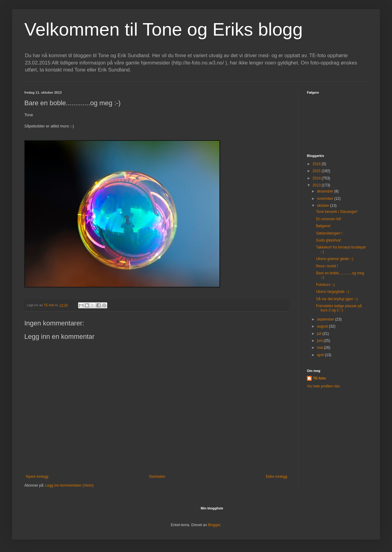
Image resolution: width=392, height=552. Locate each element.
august (323, 326)
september (326, 319)
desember (326, 191)
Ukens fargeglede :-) (333, 292)
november (326, 199)
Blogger (214, 525)
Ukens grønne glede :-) (335, 259)
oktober (323, 206)
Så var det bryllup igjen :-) (337, 299)
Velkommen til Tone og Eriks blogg (163, 29)
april (321, 355)
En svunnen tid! (329, 219)
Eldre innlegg (277, 477)
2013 (317, 185)
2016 (317, 164)
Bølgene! (323, 226)
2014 (317, 178)
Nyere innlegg (37, 477)
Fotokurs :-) (325, 285)
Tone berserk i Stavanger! (337, 212)
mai (320, 348)
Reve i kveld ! (327, 266)
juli (320, 334)
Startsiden (157, 477)
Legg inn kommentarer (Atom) (69, 485)
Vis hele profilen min (323, 386)
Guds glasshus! (329, 240)
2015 (317, 171)
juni (320, 341)
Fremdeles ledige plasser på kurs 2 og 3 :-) (339, 308)
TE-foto (319, 378)
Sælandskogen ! (329, 233)
